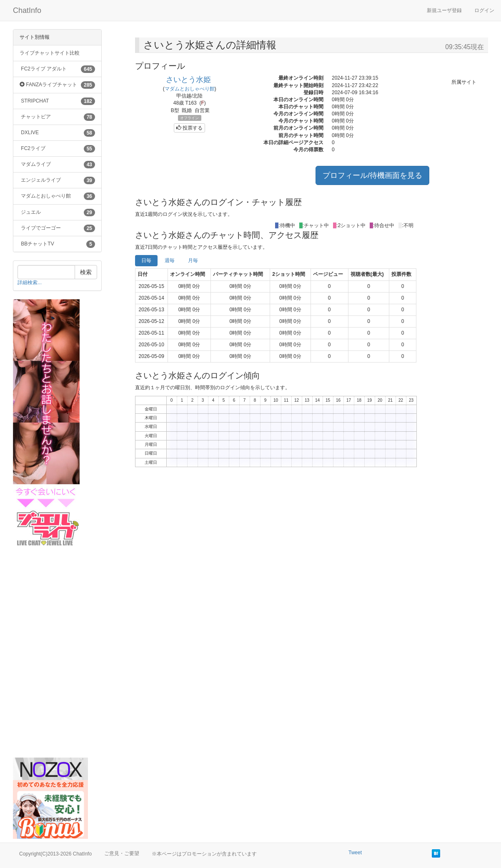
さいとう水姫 (188, 80)
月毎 (193, 260)
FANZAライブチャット (57, 85)
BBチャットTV (57, 244)
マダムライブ (57, 165)
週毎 (170, 260)
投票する (189, 128)
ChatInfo (27, 10)
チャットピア (57, 117)
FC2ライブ (57, 149)
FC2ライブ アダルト (57, 69)
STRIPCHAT (57, 101)
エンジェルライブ (57, 180)
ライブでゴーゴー (57, 228)
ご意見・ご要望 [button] (122, 853)
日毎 (146, 260)
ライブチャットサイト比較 (50, 53)
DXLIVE (57, 133)
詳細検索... (30, 283)
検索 (86, 272)
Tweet (355, 853)
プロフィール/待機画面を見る (372, 175)
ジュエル (57, 213)
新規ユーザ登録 (444, 10)
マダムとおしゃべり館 (57, 196)
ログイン (484, 10)
